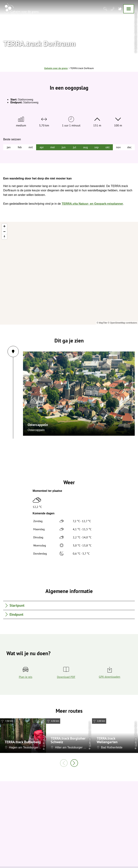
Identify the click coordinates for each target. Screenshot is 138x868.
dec (129, 147)
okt (107, 147)
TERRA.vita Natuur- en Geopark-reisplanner (92, 204)
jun (64, 147)
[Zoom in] (4, 226)
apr (42, 147)
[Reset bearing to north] (4, 237)
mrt (31, 147)
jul (75, 147)
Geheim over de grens (56, 68)
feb (20, 147)
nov (118, 147)
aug (86, 147)
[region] (69, 273)
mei (53, 147)
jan (9, 147)
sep (96, 147)
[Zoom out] (4, 231)
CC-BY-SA (23, 412)
